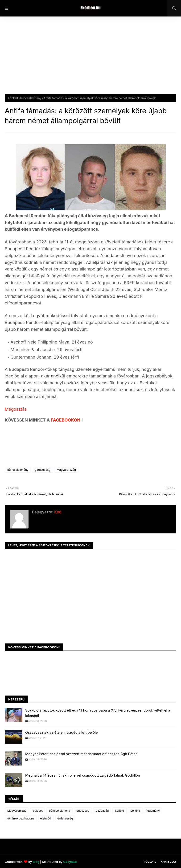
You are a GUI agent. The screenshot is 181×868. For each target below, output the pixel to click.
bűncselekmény (31, 98)
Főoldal (13, 98)
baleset (38, 811)
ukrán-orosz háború (21, 818)
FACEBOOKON (66, 420)
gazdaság (102, 811)
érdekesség (65, 818)
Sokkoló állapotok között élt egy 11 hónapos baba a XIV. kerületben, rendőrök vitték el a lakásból (98, 713)
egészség (83, 811)
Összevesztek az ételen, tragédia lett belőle (62, 732)
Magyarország (66, 470)
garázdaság (42, 470)
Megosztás (16, 409)
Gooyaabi (70, 862)
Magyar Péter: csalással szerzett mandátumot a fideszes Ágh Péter (81, 754)
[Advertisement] (90, 59)
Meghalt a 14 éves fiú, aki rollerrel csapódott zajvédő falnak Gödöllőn (83, 775)
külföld (119, 811)
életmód (46, 818)
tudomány (153, 811)
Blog (36, 862)
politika (135, 811)
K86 (57, 512)
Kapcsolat (169, 862)
